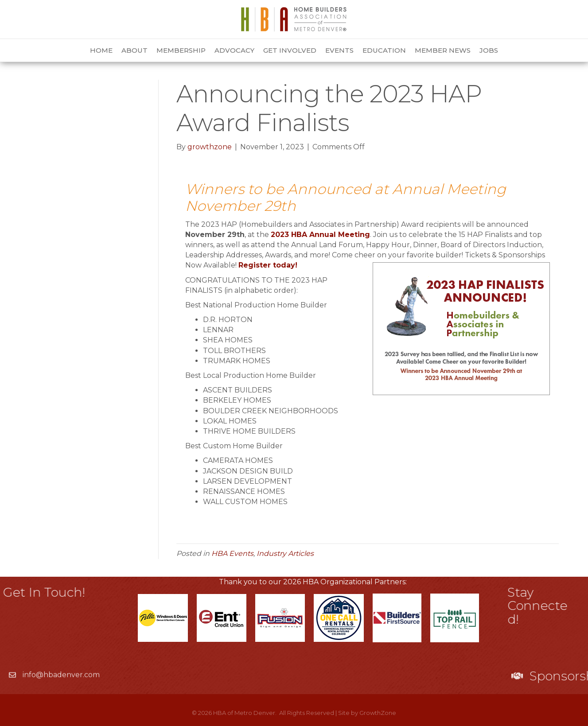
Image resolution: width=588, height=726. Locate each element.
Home (101, 50)
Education (384, 50)
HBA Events (232, 553)
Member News (443, 50)
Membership (181, 50)
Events (339, 50)
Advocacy (234, 50)
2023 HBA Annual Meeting (320, 235)
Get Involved (290, 50)
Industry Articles (285, 553)
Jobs (489, 50)
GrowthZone (378, 713)
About (134, 50)
